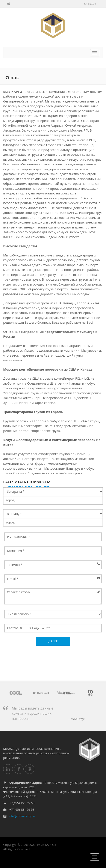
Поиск (90, 4)
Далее (53, 641)
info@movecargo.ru (22, 816)
